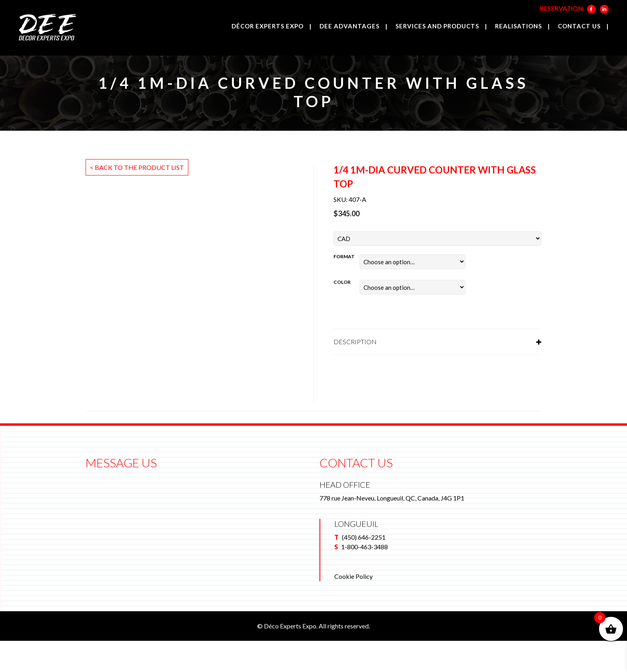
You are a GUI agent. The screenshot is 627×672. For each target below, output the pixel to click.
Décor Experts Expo (268, 26)
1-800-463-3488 (364, 578)
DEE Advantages (349, 26)
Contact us (579, 26)
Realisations (518, 26)
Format (344, 256)
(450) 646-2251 (364, 568)
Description (355, 342)
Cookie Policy (353, 607)
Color (342, 282)
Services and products (437, 26)
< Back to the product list (137, 167)
